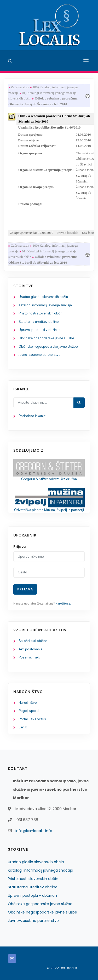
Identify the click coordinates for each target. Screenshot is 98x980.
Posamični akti (29, 657)
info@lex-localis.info (34, 831)
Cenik (23, 727)
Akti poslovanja (30, 649)
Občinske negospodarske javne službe (48, 347)
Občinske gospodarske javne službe (46, 338)
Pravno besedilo (68, 233)
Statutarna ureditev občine (39, 322)
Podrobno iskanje (32, 416)
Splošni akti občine (33, 641)
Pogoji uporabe (30, 711)
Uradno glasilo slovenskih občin (43, 297)
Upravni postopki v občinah (39, 330)
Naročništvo (28, 703)
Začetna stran (20, 87)
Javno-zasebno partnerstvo (40, 355)
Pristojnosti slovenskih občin (41, 313)
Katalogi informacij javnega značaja (45, 305)
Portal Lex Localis (32, 719)
